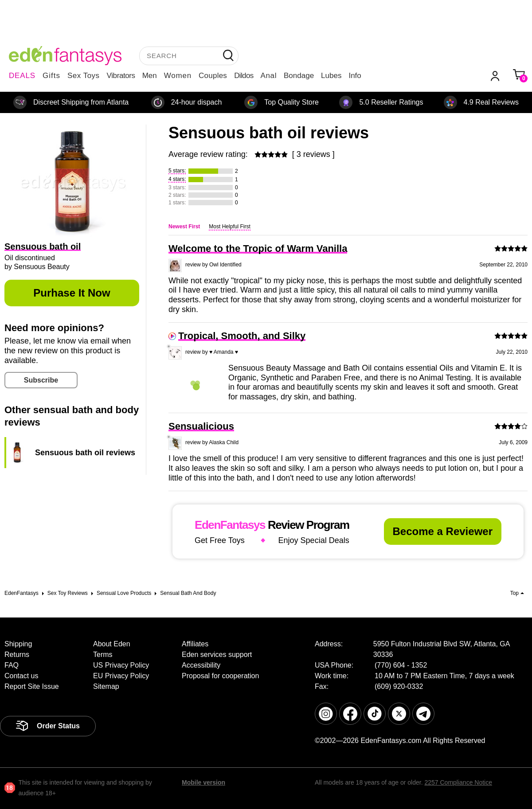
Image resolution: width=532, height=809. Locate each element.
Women (178, 76)
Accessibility (201, 665)
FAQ (12, 665)
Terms (103, 655)
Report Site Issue (32, 686)
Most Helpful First (229, 227)
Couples (213, 76)
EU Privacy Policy (121, 676)
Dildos (244, 76)
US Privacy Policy (121, 665)
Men (150, 76)
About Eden (112, 644)
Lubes (331, 76)
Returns (17, 655)
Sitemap (106, 686)
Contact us (21, 676)
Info (355, 76)
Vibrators (121, 76)
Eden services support (217, 655)
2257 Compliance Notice (458, 782)
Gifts (51, 76)
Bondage (299, 76)
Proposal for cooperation (220, 676)
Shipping (18, 644)
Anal (269, 76)
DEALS (22, 76)
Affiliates (195, 644)
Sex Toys (84, 76)
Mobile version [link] (203, 782)
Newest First (184, 227)
